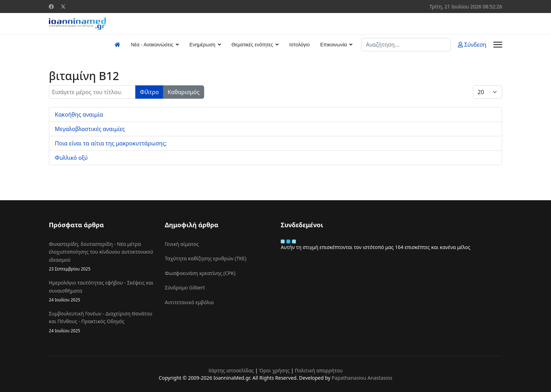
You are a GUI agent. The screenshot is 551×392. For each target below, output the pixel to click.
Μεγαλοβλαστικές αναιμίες (90, 129)
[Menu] (498, 45)
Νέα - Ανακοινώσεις (152, 45)
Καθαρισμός (184, 92)
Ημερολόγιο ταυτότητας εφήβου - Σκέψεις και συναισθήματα (102, 291)
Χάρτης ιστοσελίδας (231, 370)
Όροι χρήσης (274, 370)
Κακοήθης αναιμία (79, 115)
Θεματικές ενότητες (252, 45)
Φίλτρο (149, 92)
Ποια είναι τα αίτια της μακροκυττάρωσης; (111, 143)
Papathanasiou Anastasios (362, 378)
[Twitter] (63, 6)
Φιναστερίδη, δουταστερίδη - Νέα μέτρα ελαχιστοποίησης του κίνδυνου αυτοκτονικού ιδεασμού (102, 256)
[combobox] (406, 45)
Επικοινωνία (333, 45)
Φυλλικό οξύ (71, 158)
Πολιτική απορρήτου (319, 370)
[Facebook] (51, 6)
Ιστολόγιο (299, 45)
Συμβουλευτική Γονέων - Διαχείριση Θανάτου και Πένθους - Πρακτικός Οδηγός (102, 322)
